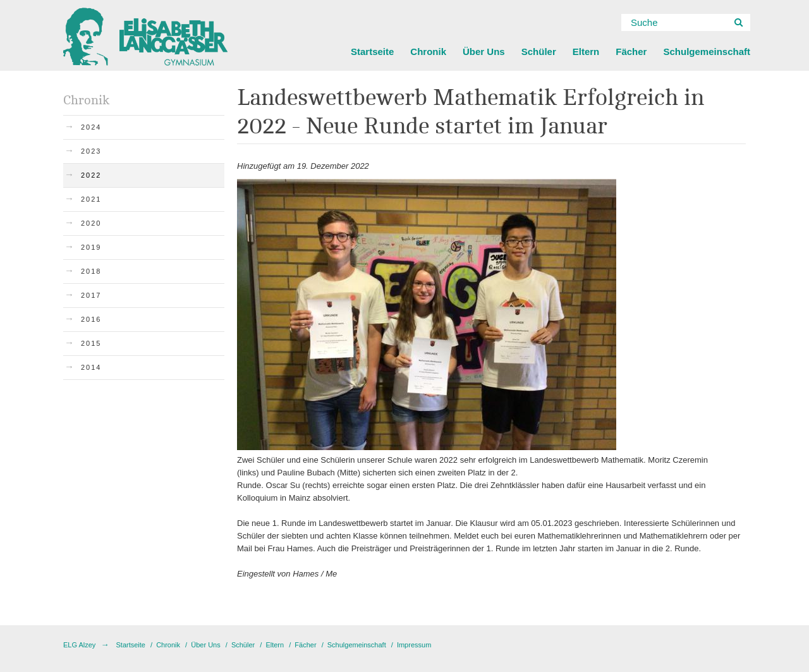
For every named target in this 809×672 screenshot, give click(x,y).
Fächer (631, 52)
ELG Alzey (79, 645)
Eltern (586, 52)
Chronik (428, 52)
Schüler (539, 52)
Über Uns (484, 52)
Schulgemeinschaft (707, 52)
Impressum (414, 645)
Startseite (372, 52)
